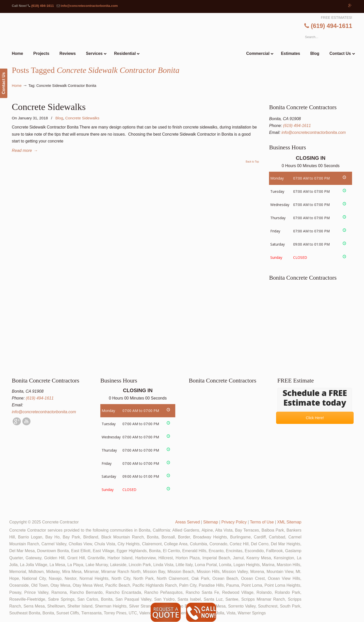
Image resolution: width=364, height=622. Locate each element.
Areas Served (188, 522)
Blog (59, 118)
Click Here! (315, 418)
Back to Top (252, 162)
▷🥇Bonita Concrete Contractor (193, 42)
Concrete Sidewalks (49, 107)
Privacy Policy (234, 522)
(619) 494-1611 (43, 6)
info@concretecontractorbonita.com (89, 6)
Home (17, 86)
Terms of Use (262, 522)
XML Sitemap (289, 522)
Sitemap (211, 522)
